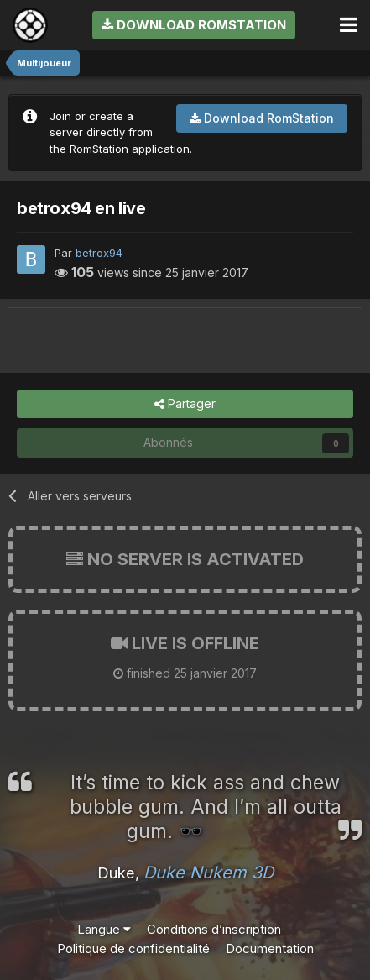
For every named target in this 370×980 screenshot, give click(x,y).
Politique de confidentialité (133, 949)
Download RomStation (194, 25)
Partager (185, 404)
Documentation (270, 949)
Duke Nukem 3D (208, 873)
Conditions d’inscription (214, 929)
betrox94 (99, 253)
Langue (104, 929)
